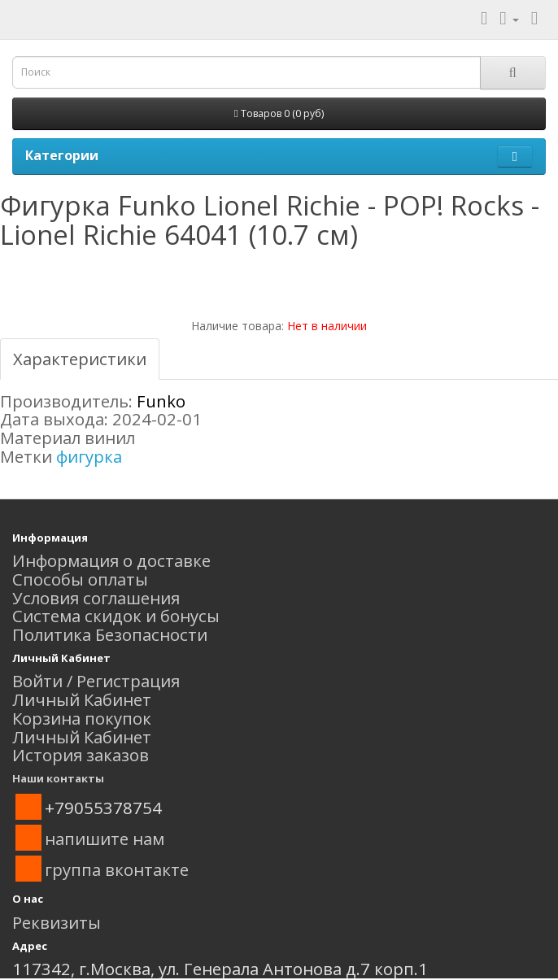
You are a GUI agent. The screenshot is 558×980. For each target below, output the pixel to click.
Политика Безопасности (110, 634)
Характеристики (80, 359)
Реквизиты (57, 922)
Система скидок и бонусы (116, 616)
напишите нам (105, 838)
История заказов (81, 755)
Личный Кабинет (82, 699)
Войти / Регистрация (96, 681)
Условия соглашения (96, 598)
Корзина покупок (82, 718)
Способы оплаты (80, 579)
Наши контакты (58, 778)
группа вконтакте (117, 869)
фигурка (89, 456)
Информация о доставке (111, 560)
